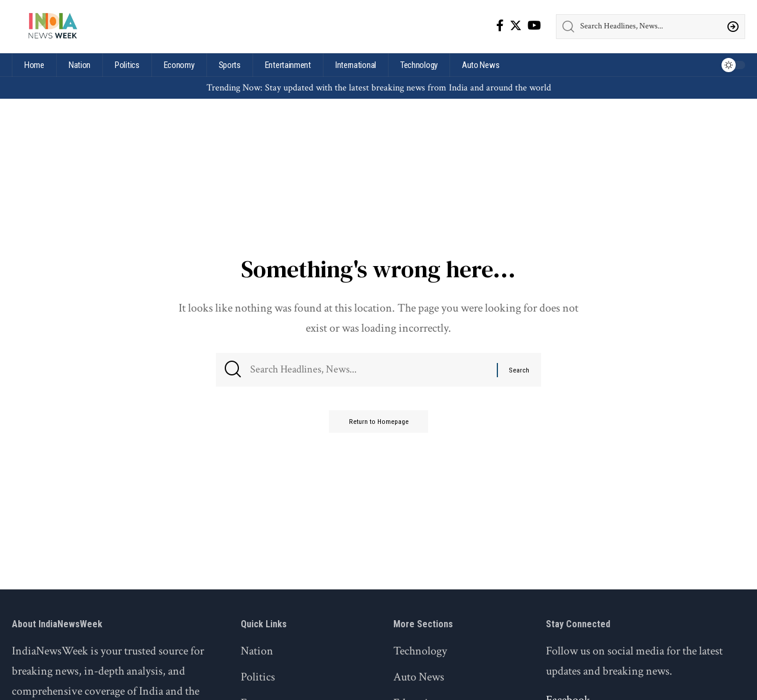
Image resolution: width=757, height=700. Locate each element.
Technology (420, 651)
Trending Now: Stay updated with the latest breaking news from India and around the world (379, 88)
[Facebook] (500, 25)
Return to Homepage (378, 427)
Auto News (419, 677)
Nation (257, 651)
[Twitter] (516, 25)
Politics (258, 677)
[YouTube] (534, 25)
